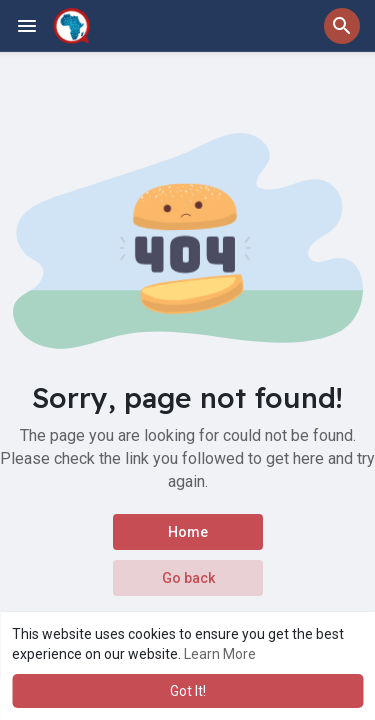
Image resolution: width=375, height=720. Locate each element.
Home (188, 532)
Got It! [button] (188, 691)
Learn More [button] (220, 654)
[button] (342, 26)
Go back (187, 578)
